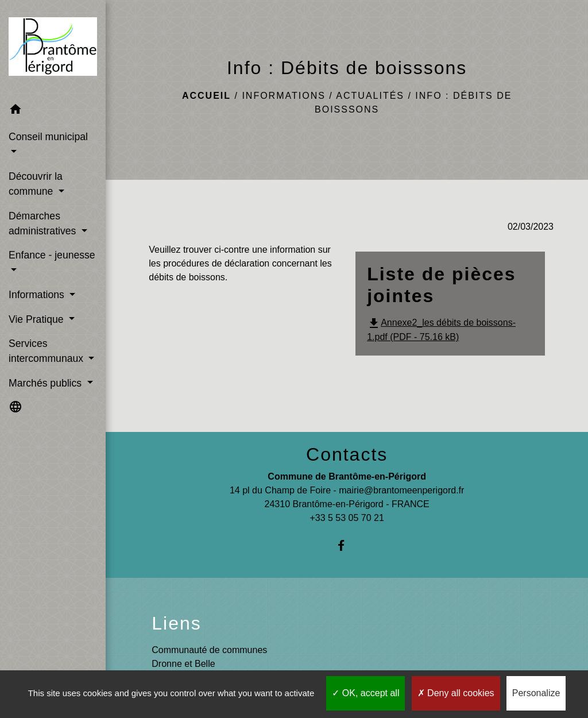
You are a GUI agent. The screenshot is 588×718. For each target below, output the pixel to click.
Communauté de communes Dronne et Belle (209, 657)
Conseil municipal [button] (48, 137)
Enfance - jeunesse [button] (52, 255)
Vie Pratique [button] (37, 319)
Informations (283, 96)
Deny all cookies (456, 693)
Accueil (206, 96)
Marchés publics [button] (47, 383)
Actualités (370, 96)
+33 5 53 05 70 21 (347, 518)
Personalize (536, 693)
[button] (53, 111)
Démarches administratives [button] (44, 223)
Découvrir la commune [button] (36, 184)
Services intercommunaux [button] (47, 351)
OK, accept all (365, 693)
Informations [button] (38, 295)
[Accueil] (53, 49)
